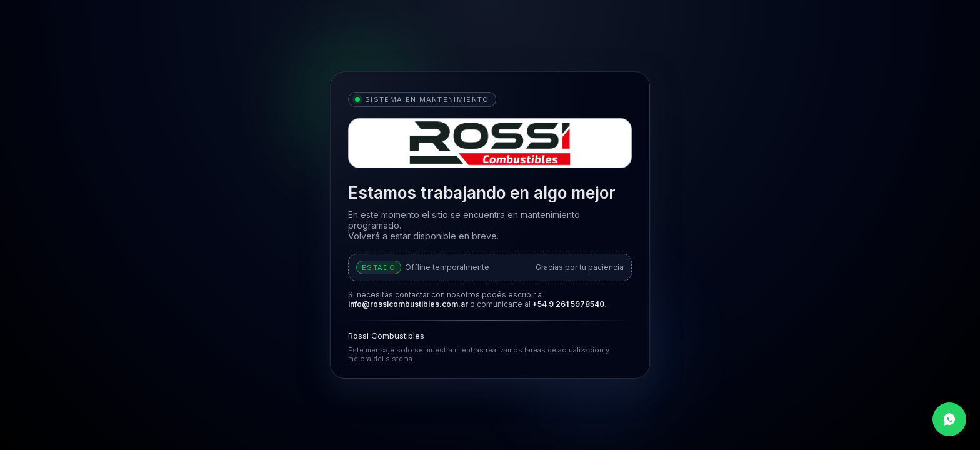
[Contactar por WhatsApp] (949, 419)
